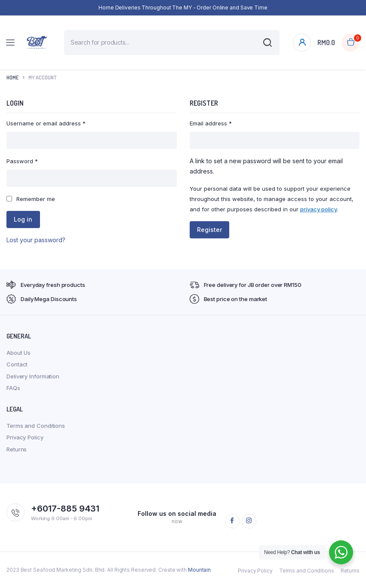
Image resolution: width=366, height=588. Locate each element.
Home (12, 78)
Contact (17, 364)
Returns (17, 449)
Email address (211, 123)
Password (22, 161)
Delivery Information (33, 376)
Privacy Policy (25, 437)
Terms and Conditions (36, 426)
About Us (18, 353)
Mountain (199, 570)
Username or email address (46, 123)
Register (211, 230)
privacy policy (319, 209)
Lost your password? (36, 240)
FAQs (13, 388)
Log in (25, 219)
